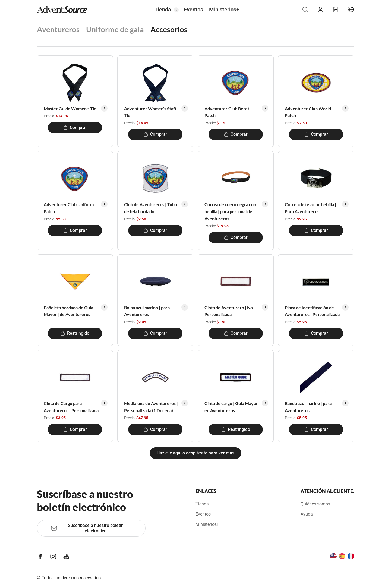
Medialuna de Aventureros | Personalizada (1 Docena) (151, 407)
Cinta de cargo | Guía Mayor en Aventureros (231, 407)
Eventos (193, 10)
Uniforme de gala (115, 29)
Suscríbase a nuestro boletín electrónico (87, 528)
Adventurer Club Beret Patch (227, 112)
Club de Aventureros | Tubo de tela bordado (151, 208)
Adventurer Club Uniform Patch (69, 208)
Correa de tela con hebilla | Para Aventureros (310, 208)
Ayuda (307, 514)
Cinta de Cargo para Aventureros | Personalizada (71, 407)
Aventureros (58, 29)
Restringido (75, 333)
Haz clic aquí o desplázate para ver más (195, 453)
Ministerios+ (224, 10)
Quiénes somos (315, 504)
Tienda (163, 10)
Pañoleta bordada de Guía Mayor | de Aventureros (68, 311)
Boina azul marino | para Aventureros (147, 311)
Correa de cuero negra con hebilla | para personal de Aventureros (230, 211)
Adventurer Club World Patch (308, 112)
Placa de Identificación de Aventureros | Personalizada (312, 311)
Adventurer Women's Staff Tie (150, 112)
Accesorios (169, 29)
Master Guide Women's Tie (70, 108)
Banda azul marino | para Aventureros (308, 407)
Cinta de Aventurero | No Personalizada (229, 311)
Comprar (75, 127)
